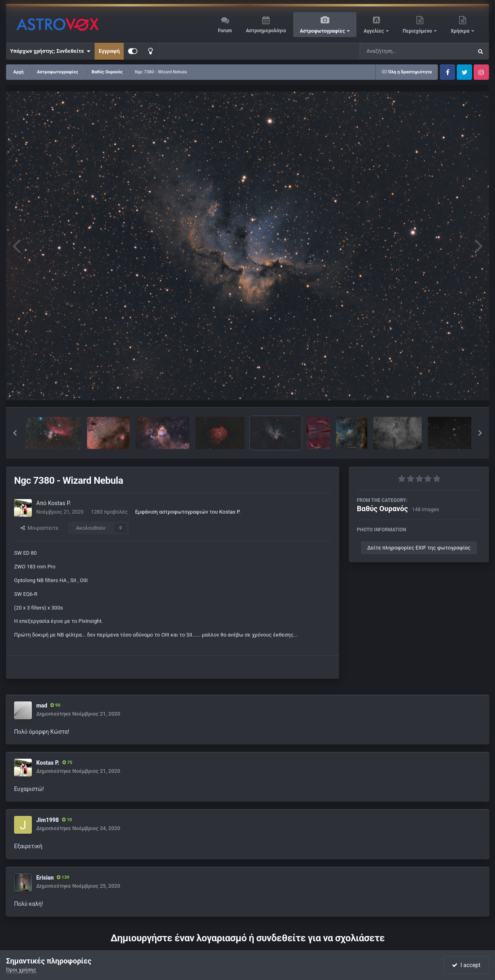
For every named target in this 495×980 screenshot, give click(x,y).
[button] (15, 433)
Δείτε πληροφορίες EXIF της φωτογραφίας (419, 548)
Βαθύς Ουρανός (382, 509)
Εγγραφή (109, 51)
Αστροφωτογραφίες (323, 31)
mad (42, 705)
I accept (466, 965)
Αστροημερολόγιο (266, 31)
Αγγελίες (374, 31)
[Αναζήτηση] (400, 51)
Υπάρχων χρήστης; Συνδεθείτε (50, 51)
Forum (225, 31)
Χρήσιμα (461, 31)
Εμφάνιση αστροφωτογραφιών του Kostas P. (188, 512)
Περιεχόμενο (418, 31)
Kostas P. (59, 503)
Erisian (45, 878)
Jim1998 (48, 820)
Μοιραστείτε (39, 528)
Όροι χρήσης (21, 970)
